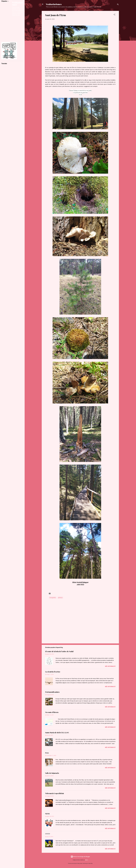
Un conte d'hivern (52, 712)
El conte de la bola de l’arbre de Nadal (59, 651)
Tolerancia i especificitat (55, 793)
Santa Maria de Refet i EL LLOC (57, 733)
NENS (47, 814)
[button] (114, 15)
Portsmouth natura (52, 692)
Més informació (110, 666)
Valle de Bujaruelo (52, 773)
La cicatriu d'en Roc (53, 672)
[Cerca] (118, 5)
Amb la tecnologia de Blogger (80, 857)
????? (48, 834)
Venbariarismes (54, 4)
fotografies (53, 598)
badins (87, 860)
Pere (47, 753)
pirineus (60, 598)
